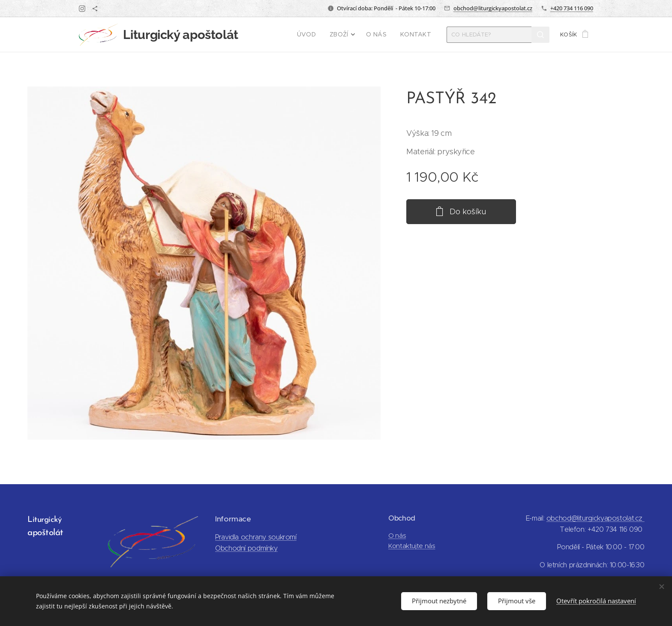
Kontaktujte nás (412, 546)
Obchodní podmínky (246, 548)
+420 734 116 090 (572, 8)
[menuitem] (313, 35)
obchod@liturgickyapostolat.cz (493, 8)
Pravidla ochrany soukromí (256, 537)
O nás (397, 535)
